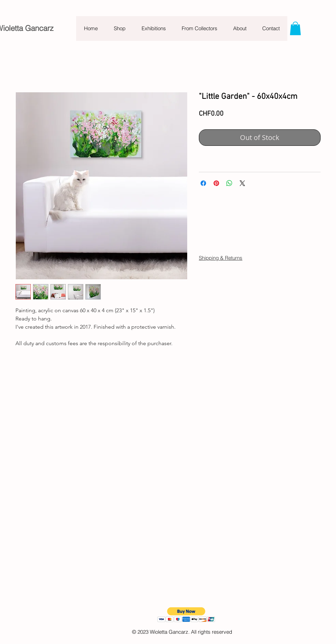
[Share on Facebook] (203, 183)
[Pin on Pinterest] (216, 183)
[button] (295, 28)
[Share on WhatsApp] (229, 183)
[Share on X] (242, 183)
